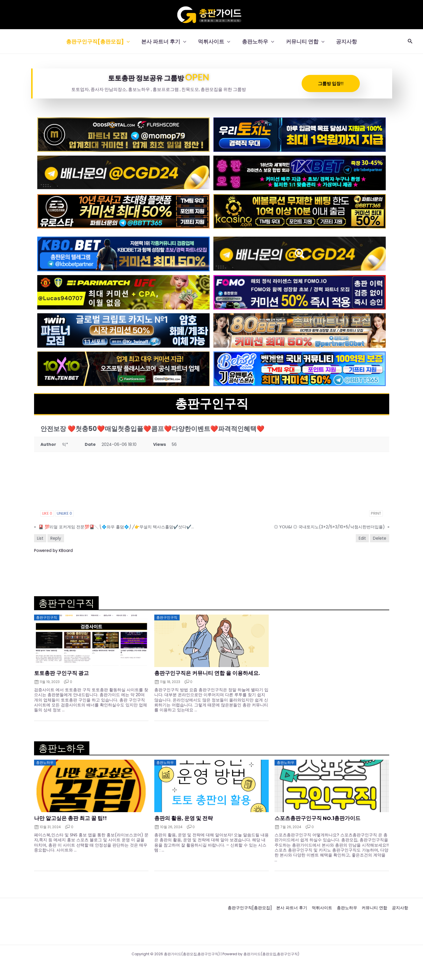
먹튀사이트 (215, 42)
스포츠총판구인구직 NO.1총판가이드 (317, 818)
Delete (380, 538)
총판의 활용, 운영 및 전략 (184, 818)
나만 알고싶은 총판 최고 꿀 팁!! (70, 818)
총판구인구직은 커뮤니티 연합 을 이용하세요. (207, 673)
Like (47, 513)
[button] (130, 42)
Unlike (64, 513)
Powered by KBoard (53, 550)
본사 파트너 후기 (166, 42)
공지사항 (344, 42)
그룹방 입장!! (331, 83)
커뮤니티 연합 (303, 42)
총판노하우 (257, 42)
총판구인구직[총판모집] (101, 42)
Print (376, 513)
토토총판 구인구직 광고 (61, 673)
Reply (56, 538)
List (40, 538)
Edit (362, 538)
